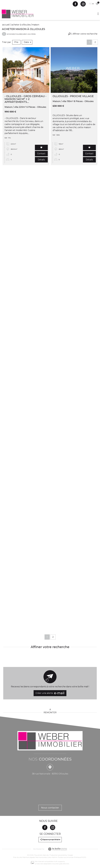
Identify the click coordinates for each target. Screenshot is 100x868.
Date (27, 42)
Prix (16, 42)
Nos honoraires (41, 857)
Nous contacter (50, 808)
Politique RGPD (80, 857)
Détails (41, 160)
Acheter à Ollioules (21, 25)
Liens (49, 857)
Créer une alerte (50, 693)
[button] (83, 34)
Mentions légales (29, 857)
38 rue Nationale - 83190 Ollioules (50, 774)
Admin (55, 857)
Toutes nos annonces (66, 857)
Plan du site (18, 857)
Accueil (6, 25)
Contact (41, 154)
